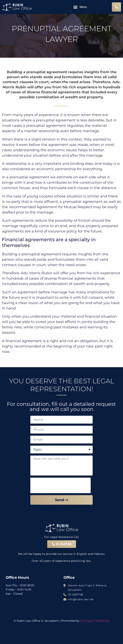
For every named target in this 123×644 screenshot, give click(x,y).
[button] (80, 7)
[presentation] (61, 485)
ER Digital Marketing (95, 621)
